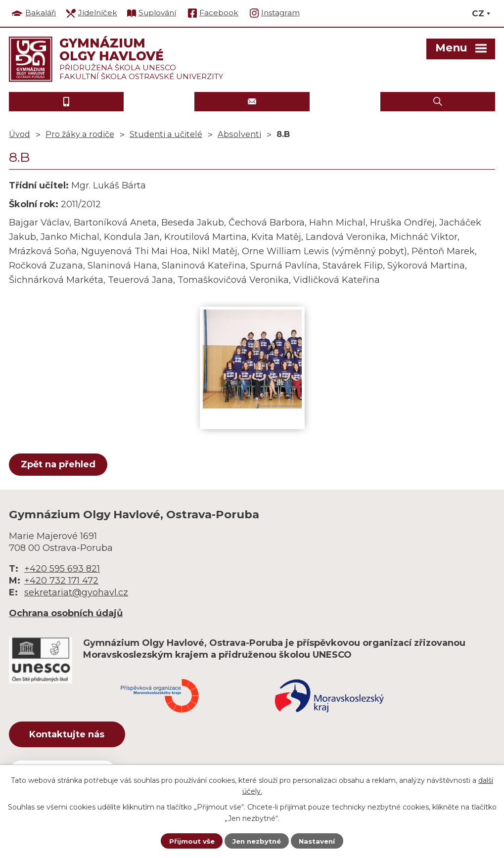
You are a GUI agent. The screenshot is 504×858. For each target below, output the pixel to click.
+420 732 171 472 (61, 581)
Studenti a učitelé (166, 134)
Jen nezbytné (256, 841)
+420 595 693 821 (62, 569)
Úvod (20, 134)
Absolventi (239, 134)
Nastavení (319, 841)
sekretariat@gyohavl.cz (76, 592)
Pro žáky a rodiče (80, 134)
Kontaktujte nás (73, 735)
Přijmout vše (189, 841)
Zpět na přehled (60, 464)
